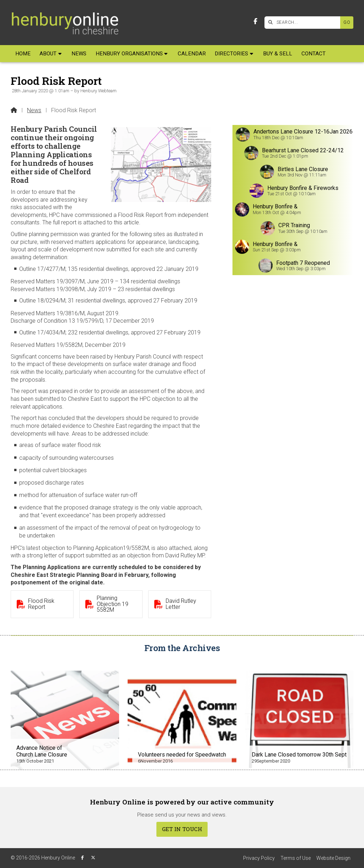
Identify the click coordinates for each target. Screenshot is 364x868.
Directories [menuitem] (231, 54)
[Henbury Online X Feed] (93, 858)
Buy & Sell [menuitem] (278, 54)
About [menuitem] (48, 54)
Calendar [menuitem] (192, 54)
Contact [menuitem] (314, 54)
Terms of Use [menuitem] (296, 858)
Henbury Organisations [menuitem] (129, 54)
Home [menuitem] (23, 54)
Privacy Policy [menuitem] (259, 858)
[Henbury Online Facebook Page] (255, 21)
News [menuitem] (79, 54)
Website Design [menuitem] (333, 858)
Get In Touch (182, 829)
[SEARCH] (304, 23)
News (34, 110)
